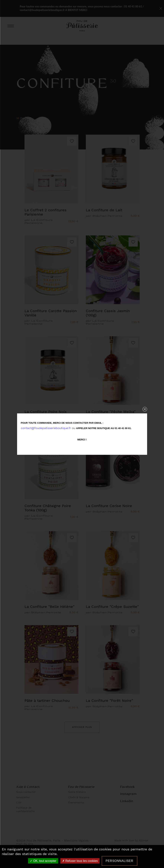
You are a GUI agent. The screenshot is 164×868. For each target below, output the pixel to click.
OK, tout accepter (43, 861)
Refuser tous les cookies (80, 861)
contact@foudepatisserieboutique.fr (46, 428)
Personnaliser (120, 861)
